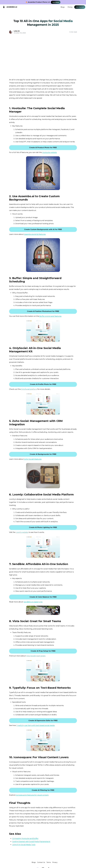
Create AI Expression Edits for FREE (43, 721)
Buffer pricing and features (50, 316)
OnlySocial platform (29, 389)
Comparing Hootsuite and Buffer (25, 838)
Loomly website (22, 532)
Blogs (63, 7)
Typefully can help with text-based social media (35, 725)
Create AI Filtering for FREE (43, 790)
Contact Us (41, 862)
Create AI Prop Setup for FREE (43, 651)
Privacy (55, 862)
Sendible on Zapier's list (33, 602)
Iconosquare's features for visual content (32, 795)
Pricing (70, 7)
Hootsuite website (49, 152)
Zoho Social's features (33, 459)
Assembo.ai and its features (35, 234)
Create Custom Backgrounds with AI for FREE (43, 229)
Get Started (80, 7)
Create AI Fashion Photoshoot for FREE (43, 311)
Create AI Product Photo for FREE (43, 148)
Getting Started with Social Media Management (31, 842)
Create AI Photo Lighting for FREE (43, 527)
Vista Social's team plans (36, 656)
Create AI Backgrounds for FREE (43, 454)
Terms (49, 862)
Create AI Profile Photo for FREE (43, 384)
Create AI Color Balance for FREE (43, 597)
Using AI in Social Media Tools (24, 845)
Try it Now (56, 2)
